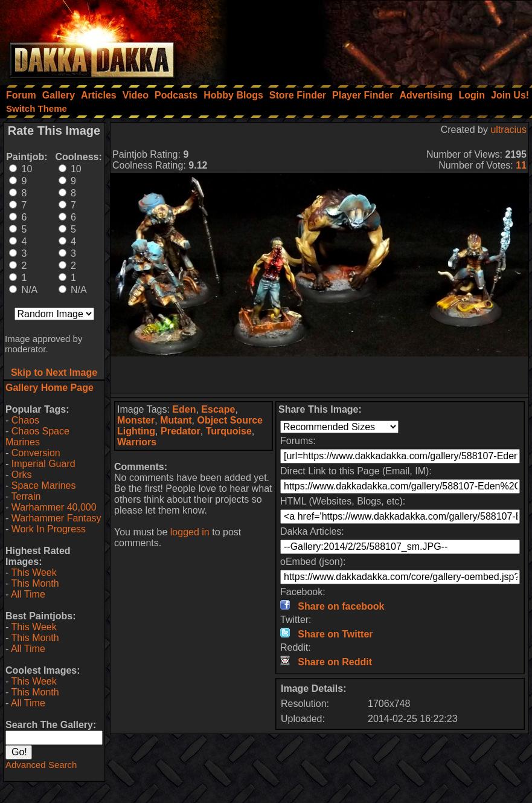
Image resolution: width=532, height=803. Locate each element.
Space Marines (44, 485)
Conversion (36, 453)
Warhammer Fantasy (56, 518)
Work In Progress (49, 529)
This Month (35, 583)
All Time (28, 594)
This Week (34, 572)
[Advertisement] (370, 39)
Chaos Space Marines (37, 437)
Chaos (25, 420)
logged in (190, 532)
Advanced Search (41, 765)
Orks (22, 475)
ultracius (508, 130)
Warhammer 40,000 (54, 507)
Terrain (26, 496)
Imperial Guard (43, 464)
